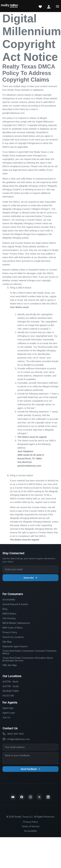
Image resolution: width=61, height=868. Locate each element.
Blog (5, 609)
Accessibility (9, 599)
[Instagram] (30, 797)
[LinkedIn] (48, 797)
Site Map (7, 642)
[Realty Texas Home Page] (10, 6)
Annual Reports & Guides (15, 604)
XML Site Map (10, 665)
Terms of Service (30, 826)
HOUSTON (8, 696)
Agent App (8, 708)
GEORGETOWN (10, 691)
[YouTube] (13, 797)
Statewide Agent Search (15, 646)
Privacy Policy (10, 632)
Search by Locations (13, 637)
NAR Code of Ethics (13, 628)
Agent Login (9, 713)
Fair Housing (9, 618)
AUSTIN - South (11, 686)
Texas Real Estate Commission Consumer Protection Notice (29, 652)
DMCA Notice (9, 614)
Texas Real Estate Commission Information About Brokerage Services (28, 659)
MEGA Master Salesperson (16, 623)
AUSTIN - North (10, 682)
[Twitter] (39, 797)
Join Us (6, 717)
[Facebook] (22, 797)
